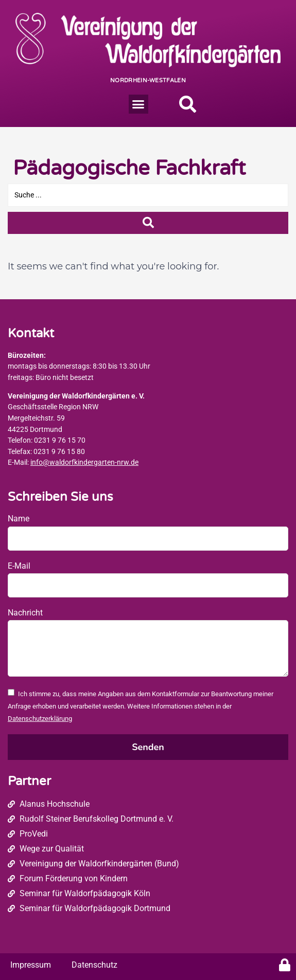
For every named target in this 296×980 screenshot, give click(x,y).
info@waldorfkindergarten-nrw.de (84, 462)
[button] (138, 104)
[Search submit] (148, 223)
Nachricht (25, 613)
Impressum (31, 965)
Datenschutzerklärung (40, 719)
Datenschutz (94, 965)
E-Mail (19, 566)
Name (19, 519)
